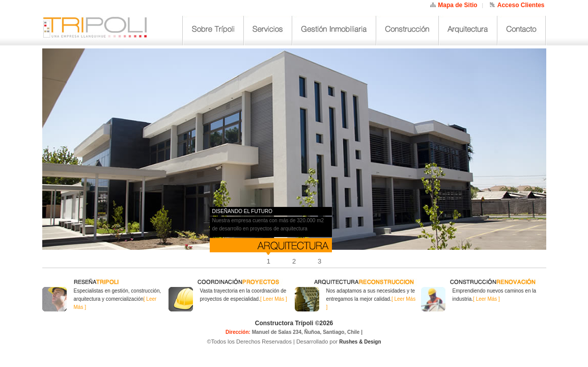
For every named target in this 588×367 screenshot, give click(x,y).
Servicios (268, 31)
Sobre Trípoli (213, 31)
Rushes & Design (360, 342)
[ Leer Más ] (274, 299)
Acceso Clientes (521, 5)
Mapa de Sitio (457, 5)
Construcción (408, 31)
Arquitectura (468, 31)
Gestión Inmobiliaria (334, 31)
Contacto (522, 31)
